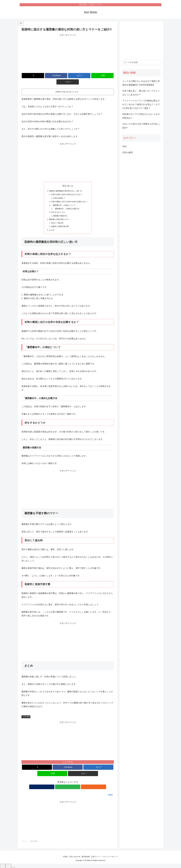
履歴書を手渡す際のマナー (59, 215)
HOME (63, 853)
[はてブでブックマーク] (68, 76)
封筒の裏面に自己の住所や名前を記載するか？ (69, 196)
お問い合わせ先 (74, 853)
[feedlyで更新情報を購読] (68, 783)
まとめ (51, 226)
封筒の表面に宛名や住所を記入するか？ (67, 188)
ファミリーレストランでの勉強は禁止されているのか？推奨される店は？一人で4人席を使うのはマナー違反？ (141, 104)
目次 (64, 180)
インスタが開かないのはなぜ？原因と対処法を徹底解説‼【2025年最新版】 (141, 83)
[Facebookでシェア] (52, 76)
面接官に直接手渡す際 (59, 222)
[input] (141, 62)
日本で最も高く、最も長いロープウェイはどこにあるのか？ (141, 93)
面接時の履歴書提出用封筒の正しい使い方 (65, 185)
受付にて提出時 (57, 218)
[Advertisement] (68, 53)
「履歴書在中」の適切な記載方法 (66, 203)
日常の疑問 (26, 713)
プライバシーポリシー (112, 853)
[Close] (13, 865)
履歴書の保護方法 (60, 211)
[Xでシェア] (37, 76)
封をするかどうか (57, 207)
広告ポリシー (97, 853)
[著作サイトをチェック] (62, 783)
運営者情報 (86, 853)
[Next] (8, 864)
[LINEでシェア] (83, 76)
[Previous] (3, 864)
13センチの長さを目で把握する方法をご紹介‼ (141, 126)
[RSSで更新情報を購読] (73, 783)
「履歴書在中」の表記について (63, 200)
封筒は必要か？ (59, 192)
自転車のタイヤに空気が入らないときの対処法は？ (141, 116)
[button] (99, 76)
